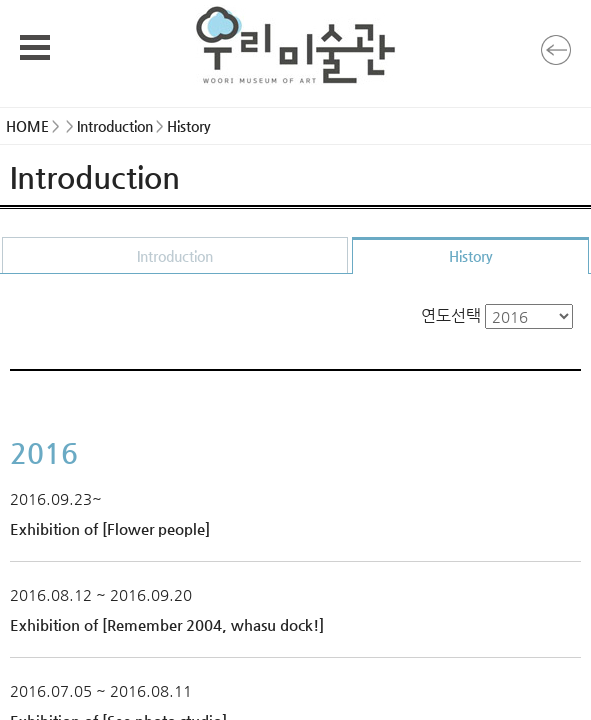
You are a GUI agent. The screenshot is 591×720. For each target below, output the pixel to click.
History (471, 256)
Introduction (175, 256)
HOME (27, 126)
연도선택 (497, 315)
